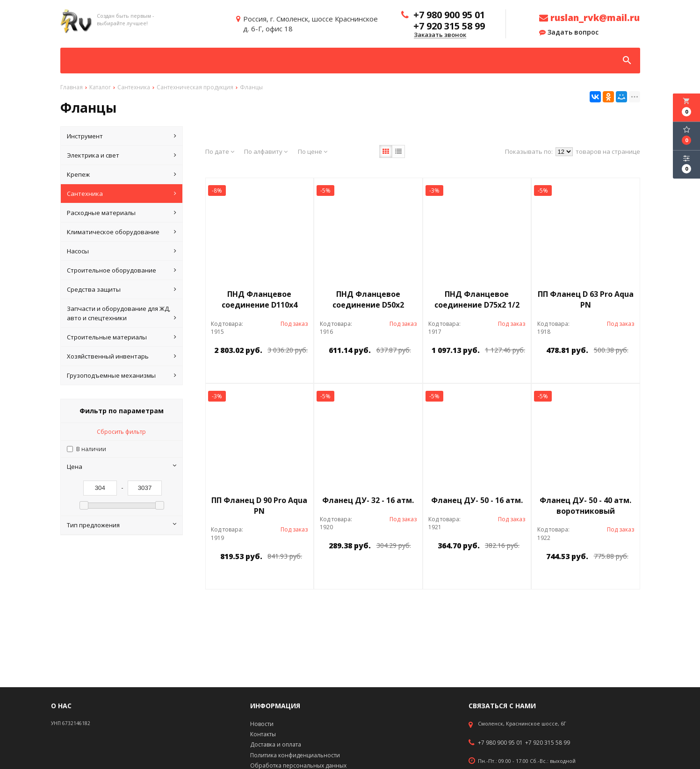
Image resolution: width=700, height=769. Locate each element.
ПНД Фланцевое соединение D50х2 (368, 299)
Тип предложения (122, 525)
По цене (313, 151)
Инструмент (122, 136)
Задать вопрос (569, 32)
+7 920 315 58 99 (548, 743)
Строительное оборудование (122, 270)
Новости (262, 724)
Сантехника (122, 194)
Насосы (122, 251)
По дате (220, 151)
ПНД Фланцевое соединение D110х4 (260, 299)
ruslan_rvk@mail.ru (589, 18)
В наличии (91, 449)
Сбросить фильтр (121, 432)
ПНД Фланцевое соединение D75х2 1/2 (477, 299)
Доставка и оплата (276, 744)
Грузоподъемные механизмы (122, 375)
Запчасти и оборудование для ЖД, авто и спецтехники (122, 313)
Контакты (263, 734)
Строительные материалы (122, 337)
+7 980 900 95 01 (500, 743)
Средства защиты (122, 289)
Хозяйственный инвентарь (122, 356)
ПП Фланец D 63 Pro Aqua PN (586, 299)
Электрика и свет (122, 155)
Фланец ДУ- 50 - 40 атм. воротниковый (585, 506)
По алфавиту (266, 151)
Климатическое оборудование (122, 232)
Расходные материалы (122, 213)
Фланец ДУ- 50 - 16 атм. (477, 500)
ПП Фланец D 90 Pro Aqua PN (259, 506)
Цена (122, 467)
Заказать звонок (440, 35)
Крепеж (122, 174)
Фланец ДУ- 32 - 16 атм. (368, 500)
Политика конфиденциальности (295, 755)
